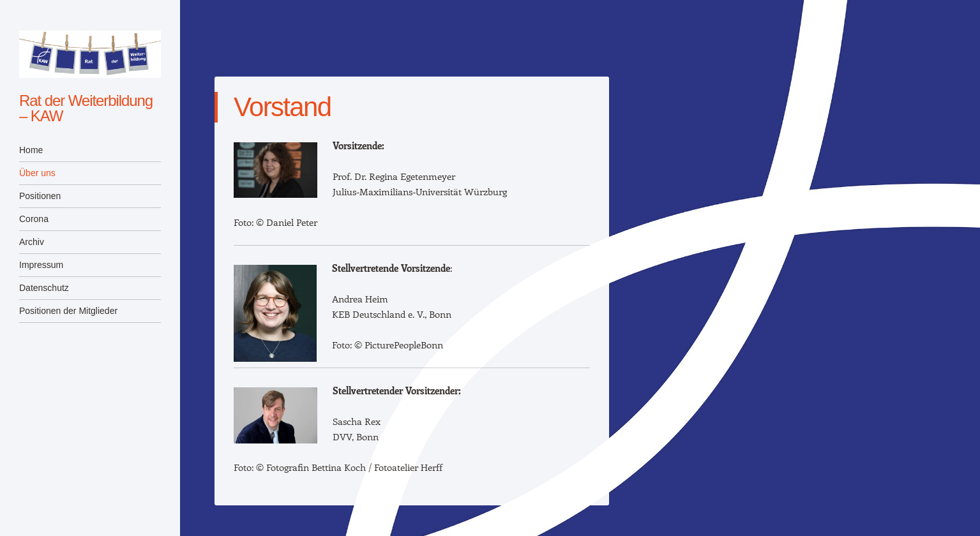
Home (31, 150)
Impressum (41, 265)
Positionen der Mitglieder (68, 311)
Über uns (37, 173)
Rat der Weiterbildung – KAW (86, 108)
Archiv (32, 242)
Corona (34, 219)
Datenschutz (44, 288)
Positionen (40, 196)
